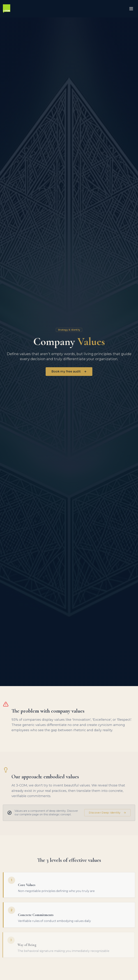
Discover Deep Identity (107, 814)
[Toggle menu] (131, 9)
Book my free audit (69, 371)
